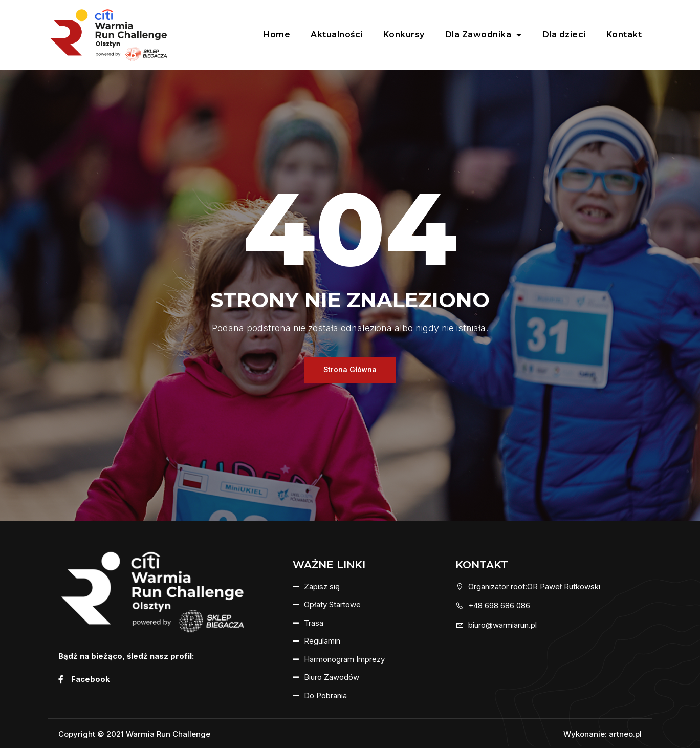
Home (277, 35)
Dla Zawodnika (484, 35)
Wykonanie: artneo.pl (603, 734)
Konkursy (404, 35)
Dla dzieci (564, 35)
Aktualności (337, 35)
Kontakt (624, 35)
